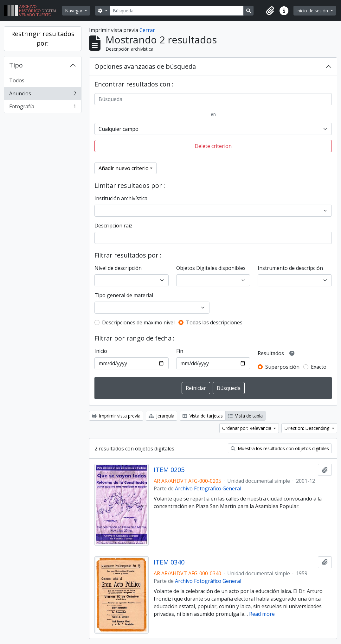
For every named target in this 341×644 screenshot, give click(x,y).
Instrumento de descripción (290, 268)
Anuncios (42, 95)
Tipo (16, 65)
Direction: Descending (307, 428)
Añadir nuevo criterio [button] (124, 168)
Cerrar (147, 30)
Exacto (319, 367)
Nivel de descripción (118, 268)
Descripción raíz (113, 226)
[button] (270, 11)
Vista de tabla (245, 416)
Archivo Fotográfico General (208, 488)
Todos (17, 80)
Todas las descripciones (214, 322)
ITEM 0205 (169, 470)
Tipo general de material (124, 295)
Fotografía (42, 108)
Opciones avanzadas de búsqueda (145, 66)
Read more (262, 614)
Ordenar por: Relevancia (247, 428)
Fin (180, 351)
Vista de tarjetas (203, 416)
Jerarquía (161, 416)
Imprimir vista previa (116, 416)
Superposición (282, 367)
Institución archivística (121, 198)
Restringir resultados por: (43, 38)
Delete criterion (213, 146)
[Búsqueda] (177, 11)
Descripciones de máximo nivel (138, 322)
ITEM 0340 (169, 562)
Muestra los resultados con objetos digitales (280, 448)
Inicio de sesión (313, 11)
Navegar (74, 11)
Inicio (101, 351)
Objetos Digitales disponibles (211, 268)
